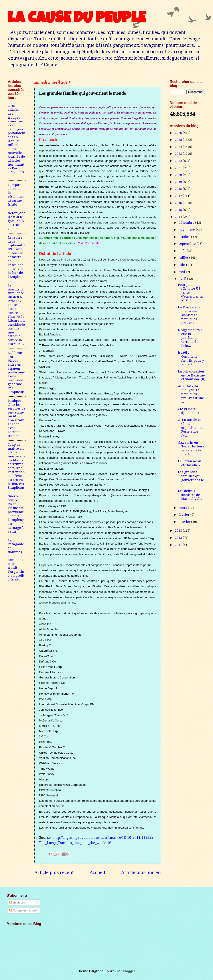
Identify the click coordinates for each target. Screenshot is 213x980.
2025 (179, 140)
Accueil (97, 872)
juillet (184, 258)
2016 (179, 203)
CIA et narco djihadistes (188, 411)
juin (182, 265)
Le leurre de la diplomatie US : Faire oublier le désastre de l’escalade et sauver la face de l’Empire (17, 257)
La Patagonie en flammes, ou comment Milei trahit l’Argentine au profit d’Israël (16, 560)
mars (183, 508)
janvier (185, 522)
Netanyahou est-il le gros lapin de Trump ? (17, 221)
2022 (179, 161)
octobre (185, 237)
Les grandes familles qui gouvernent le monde (191, 478)
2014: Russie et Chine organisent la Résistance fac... (190, 428)
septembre (188, 244)
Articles (17, 902)
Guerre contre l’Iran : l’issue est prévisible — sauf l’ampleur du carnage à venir (16, 514)
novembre (187, 230)
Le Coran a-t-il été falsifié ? (190, 463)
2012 (179, 538)
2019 (179, 182)
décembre (187, 223)
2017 (179, 196)
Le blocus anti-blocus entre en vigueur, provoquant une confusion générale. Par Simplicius (17, 372)
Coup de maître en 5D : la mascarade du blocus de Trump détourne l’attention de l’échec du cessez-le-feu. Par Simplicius (17, 466)
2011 (179, 545)
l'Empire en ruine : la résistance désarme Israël (16, 195)
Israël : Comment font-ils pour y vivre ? (191, 358)
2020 (179, 175)
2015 (179, 210)
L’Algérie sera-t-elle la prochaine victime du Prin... (191, 338)
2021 (179, 168)
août (183, 251)
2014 (179, 217)
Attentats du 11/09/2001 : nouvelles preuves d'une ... (191, 394)
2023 (179, 154)
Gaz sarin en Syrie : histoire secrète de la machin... (191, 448)
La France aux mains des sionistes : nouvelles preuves (189, 315)
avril (183, 279)
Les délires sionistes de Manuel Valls (190, 495)
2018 (179, 189)
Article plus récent (54, 872)
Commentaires (23, 910)
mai (182, 272)
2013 (179, 531)
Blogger (129, 971)
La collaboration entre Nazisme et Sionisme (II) (192, 375)
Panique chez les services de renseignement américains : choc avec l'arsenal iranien (17, 418)
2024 (179, 147)
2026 (179, 133)
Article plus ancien (141, 872)
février (184, 515)
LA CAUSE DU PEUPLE (77, 19)
